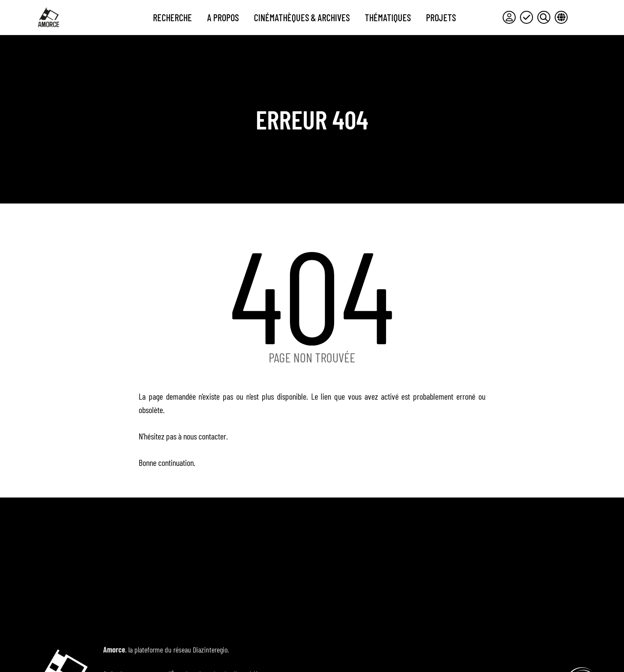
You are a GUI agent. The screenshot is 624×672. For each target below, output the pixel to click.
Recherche (172, 17)
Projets (441, 17)
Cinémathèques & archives (302, 17)
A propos (223, 17)
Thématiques (388, 17)
